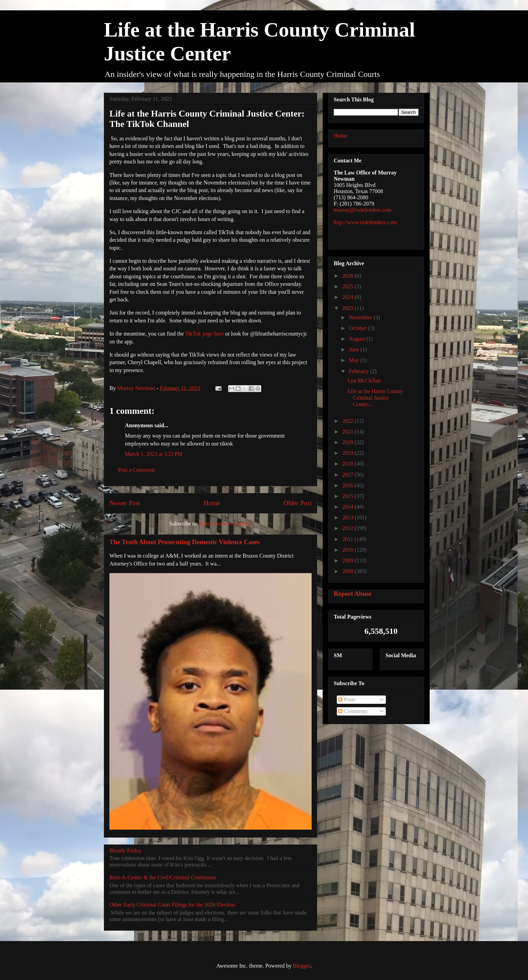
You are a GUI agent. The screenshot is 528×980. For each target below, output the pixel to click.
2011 (348, 539)
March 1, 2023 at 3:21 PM (154, 454)
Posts (347, 699)
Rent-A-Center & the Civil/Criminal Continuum (163, 877)
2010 (349, 550)
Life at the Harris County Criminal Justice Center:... (375, 398)
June (355, 349)
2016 (349, 485)
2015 (349, 496)
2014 (349, 507)
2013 (349, 517)
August (358, 339)
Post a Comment (136, 470)
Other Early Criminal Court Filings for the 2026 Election (172, 905)
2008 (349, 571)
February (360, 371)
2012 (349, 528)
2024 (349, 297)
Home (212, 503)
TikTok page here (204, 334)
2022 (349, 421)
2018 (349, 464)
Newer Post (125, 503)
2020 (349, 442)
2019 (349, 453)
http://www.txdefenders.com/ (366, 222)
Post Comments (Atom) (226, 524)
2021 (349, 432)
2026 (349, 276)
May (355, 360)
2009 (349, 561)
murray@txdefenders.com (363, 210)
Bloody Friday (125, 851)
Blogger (302, 966)
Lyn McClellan (364, 381)
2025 (349, 286)
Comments (353, 711)
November (361, 317)
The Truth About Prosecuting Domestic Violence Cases (184, 542)
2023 (349, 308)
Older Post (297, 503)
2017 (349, 475)
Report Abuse (353, 594)
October (359, 328)
